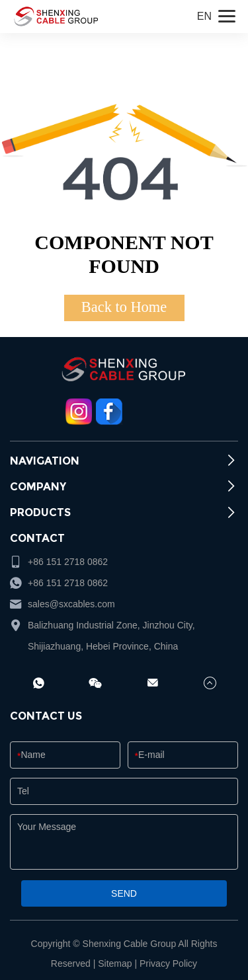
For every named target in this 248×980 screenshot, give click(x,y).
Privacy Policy (168, 963)
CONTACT (37, 538)
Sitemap (115, 963)
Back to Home (124, 307)
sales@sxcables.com (71, 604)
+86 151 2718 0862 (68, 583)
